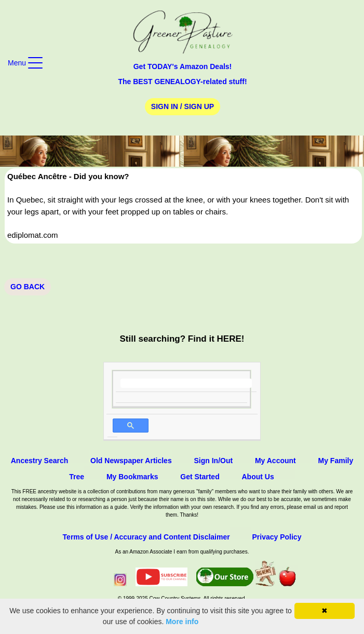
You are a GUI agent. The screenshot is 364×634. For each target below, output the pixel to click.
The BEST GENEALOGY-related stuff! (182, 82)
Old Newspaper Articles (131, 461)
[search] (186, 383)
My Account (275, 461)
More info (182, 622)
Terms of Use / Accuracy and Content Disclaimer (146, 537)
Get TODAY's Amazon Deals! (183, 66)
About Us (258, 477)
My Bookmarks (132, 477)
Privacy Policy (277, 537)
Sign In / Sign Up (183, 106)
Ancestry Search (40, 461)
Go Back (28, 287)
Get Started (200, 477)
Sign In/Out (213, 461)
